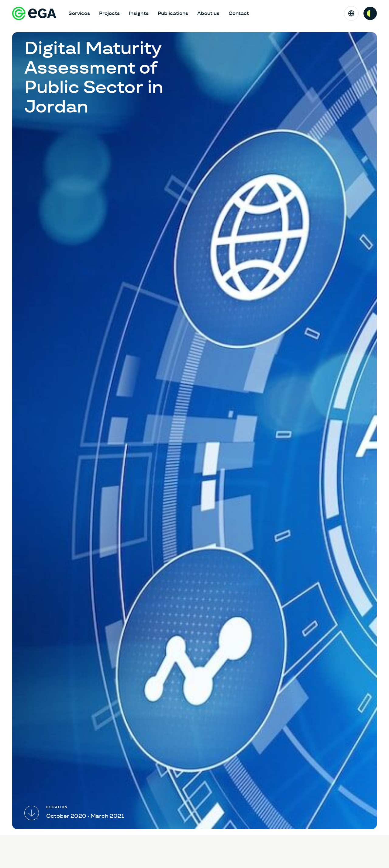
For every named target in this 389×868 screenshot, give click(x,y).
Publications (173, 13)
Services (79, 13)
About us (208, 13)
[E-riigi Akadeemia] (34, 13)
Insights (139, 13)
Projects (109, 13)
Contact (239, 13)
